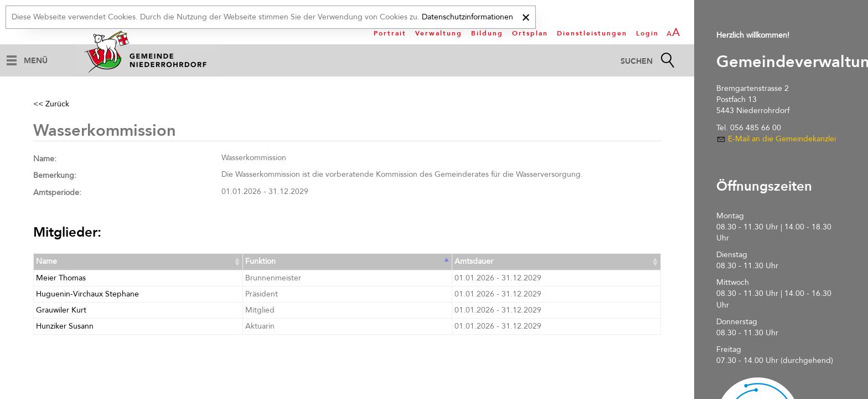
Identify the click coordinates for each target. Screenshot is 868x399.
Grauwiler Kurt (61, 310)
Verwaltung (439, 33)
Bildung (487, 33)
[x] (526, 16)
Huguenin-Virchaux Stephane (87, 294)
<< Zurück (51, 104)
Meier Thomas (61, 278)
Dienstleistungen (592, 33)
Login (647, 33)
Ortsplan (530, 33)
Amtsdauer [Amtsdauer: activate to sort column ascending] (474, 261)
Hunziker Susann (65, 326)
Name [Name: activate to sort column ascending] (46, 261)
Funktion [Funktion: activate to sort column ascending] (260, 261)
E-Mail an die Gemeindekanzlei (782, 139)
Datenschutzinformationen (467, 17)
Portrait (390, 33)
